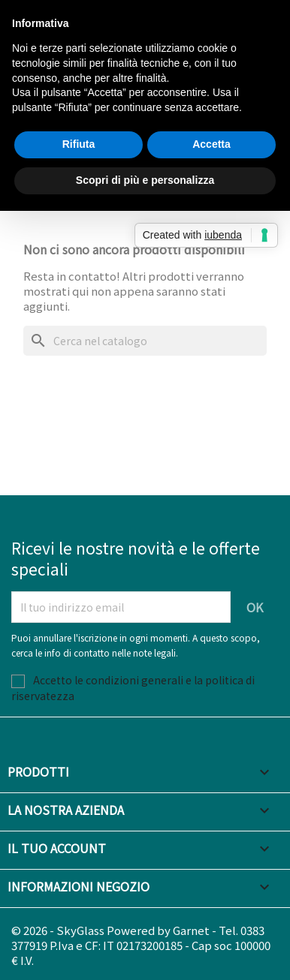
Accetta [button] (211, 144)
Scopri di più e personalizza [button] (145, 180)
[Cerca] (145, 341)
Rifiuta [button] (79, 144)
